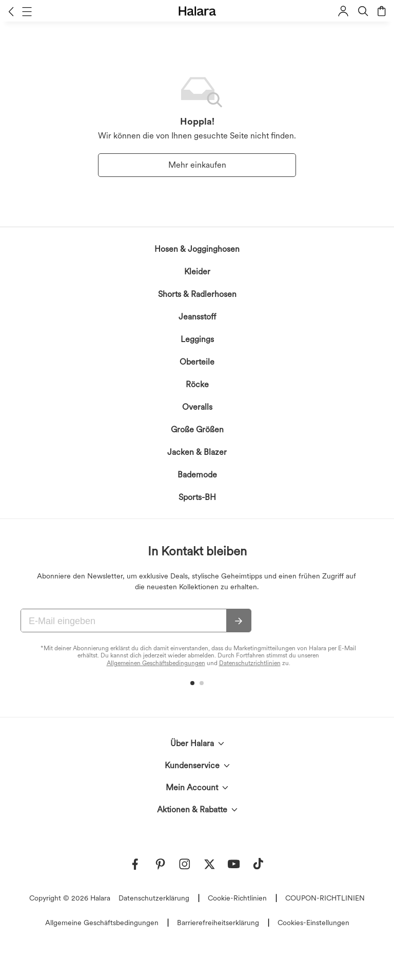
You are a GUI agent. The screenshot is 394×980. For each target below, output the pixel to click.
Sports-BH (197, 497)
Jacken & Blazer (197, 452)
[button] (11, 11)
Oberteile (197, 362)
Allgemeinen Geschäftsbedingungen (156, 663)
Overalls (197, 407)
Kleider (197, 272)
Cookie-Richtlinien (237, 898)
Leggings (197, 339)
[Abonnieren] (239, 621)
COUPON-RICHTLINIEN (325, 898)
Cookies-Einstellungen (313, 923)
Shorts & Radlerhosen (197, 294)
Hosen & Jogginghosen (197, 249)
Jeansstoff (197, 317)
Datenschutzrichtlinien (250, 663)
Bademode (197, 475)
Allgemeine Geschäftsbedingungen (102, 923)
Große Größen (197, 429)
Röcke (197, 384)
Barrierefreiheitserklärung (218, 923)
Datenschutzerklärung (154, 898)
